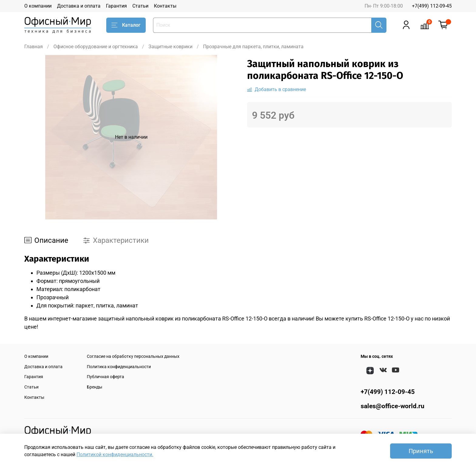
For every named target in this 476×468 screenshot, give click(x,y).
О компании (38, 6)
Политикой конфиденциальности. (115, 454)
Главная (34, 47)
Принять (421, 451)
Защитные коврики (170, 47)
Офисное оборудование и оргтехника (96, 47)
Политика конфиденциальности (119, 367)
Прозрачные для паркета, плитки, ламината (253, 47)
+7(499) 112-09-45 (432, 6)
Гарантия (116, 6)
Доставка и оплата (79, 6)
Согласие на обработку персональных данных (133, 356)
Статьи (140, 6)
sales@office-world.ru (393, 406)
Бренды (95, 387)
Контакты (165, 6)
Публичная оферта (105, 377)
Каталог (126, 25)
